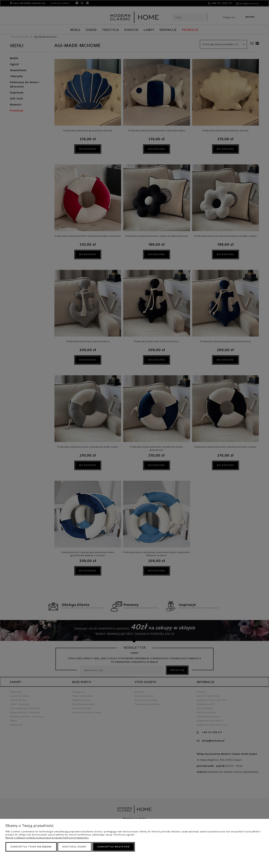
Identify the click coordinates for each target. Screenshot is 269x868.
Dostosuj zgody (75, 847)
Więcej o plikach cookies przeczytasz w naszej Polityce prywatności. (47, 838)
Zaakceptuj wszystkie (114, 847)
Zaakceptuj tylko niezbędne (31, 847)
